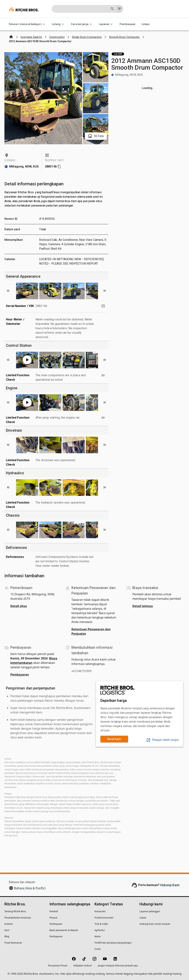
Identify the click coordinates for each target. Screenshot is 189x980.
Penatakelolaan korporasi (18, 918)
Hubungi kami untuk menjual (155, 924)
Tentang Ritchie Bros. (15, 911)
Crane (98, 949)
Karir (7, 930)
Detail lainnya (142, 606)
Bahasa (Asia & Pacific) (30, 888)
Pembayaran (20, 675)
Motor (98, 936)
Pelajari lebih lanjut (162, 740)
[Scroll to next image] (105, 291)
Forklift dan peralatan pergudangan (113, 943)
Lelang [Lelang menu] (59, 24)
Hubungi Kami (170, 885)
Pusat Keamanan (13, 943)
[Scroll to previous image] (8, 291)
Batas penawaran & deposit (64, 930)
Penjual (53, 918)
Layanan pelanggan (150, 911)
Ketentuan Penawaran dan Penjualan (91, 631)
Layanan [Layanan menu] (106, 24)
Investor (9, 924)
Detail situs (19, 606)
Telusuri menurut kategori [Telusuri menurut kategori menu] (27, 24)
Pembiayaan (127, 24)
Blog (7, 936)
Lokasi (146, 24)
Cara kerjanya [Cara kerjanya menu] (82, 24)
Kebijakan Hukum (83, 966)
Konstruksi (100, 911)
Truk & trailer (101, 924)
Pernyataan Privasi (58, 966)
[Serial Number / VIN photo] (103, 306)
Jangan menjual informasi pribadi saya (118, 966)
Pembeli (54, 911)
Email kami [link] (114, 739)
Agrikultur (100, 930)
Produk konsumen (104, 918)
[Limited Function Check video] (103, 375)
